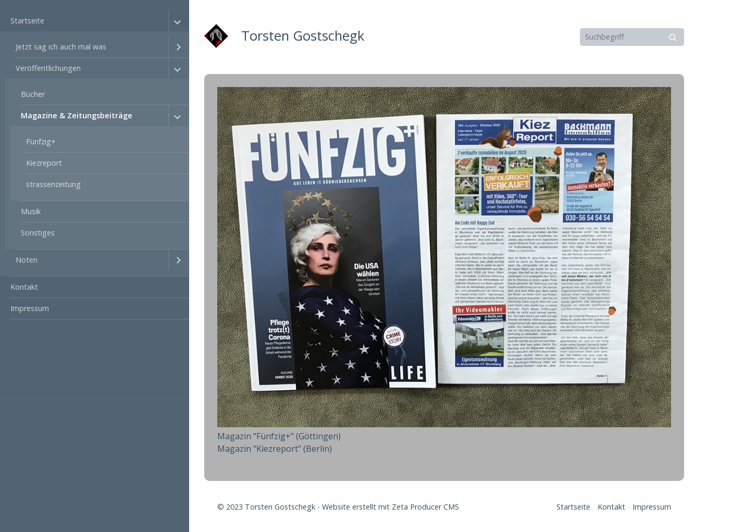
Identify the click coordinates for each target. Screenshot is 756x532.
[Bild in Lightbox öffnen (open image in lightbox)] (444, 257)
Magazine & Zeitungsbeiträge (77, 115)
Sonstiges (38, 233)
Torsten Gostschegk (303, 36)
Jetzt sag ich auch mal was (61, 47)
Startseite (27, 21)
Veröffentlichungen (48, 68)
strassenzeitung (53, 184)
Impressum (30, 308)
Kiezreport (44, 163)
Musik (31, 211)
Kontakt (24, 287)
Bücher (33, 94)
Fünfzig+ (41, 141)
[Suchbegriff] (632, 37)
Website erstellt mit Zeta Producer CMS (391, 507)
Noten (27, 260)
